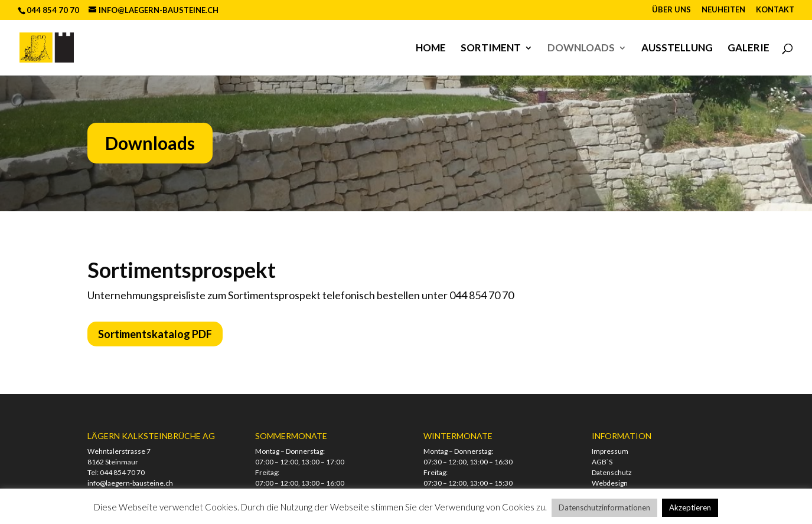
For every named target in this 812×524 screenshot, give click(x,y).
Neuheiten (723, 10)
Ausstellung (677, 49)
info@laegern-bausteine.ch (130, 483)
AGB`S (602, 462)
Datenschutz (612, 472)
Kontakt (775, 10)
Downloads (581, 49)
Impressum (610, 451)
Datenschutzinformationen (604, 507)
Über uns (671, 10)
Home (431, 49)
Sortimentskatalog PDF (155, 334)
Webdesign (610, 483)
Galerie (749, 49)
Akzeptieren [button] (690, 507)
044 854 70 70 (122, 472)
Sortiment (491, 49)
